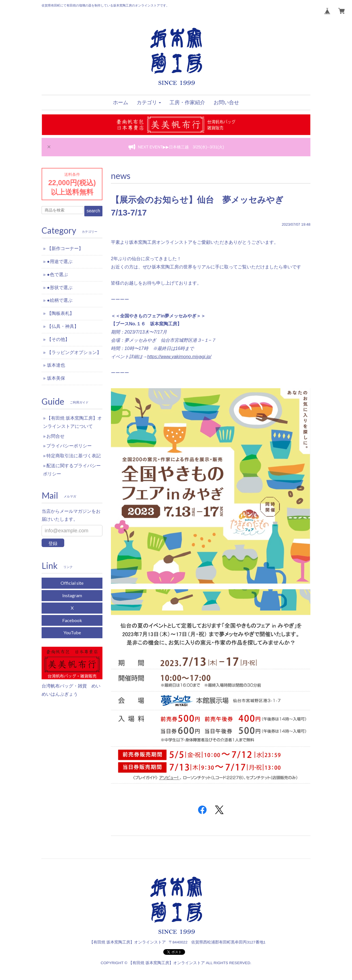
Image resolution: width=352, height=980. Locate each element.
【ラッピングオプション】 (74, 352)
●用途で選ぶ (60, 261)
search (93, 211)
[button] (149, 103)
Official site (72, 583)
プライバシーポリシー (69, 446)
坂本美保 (56, 378)
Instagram (72, 595)
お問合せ (55, 436)
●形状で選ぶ (60, 288)
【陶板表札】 (61, 313)
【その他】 (58, 339)
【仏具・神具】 (63, 326)
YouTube (72, 632)
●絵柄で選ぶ (60, 300)
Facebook (72, 620)
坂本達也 (56, 365)
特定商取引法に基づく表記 (74, 456)
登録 (53, 544)
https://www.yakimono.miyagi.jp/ (179, 357)
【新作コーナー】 (65, 248)
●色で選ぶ (57, 275)
